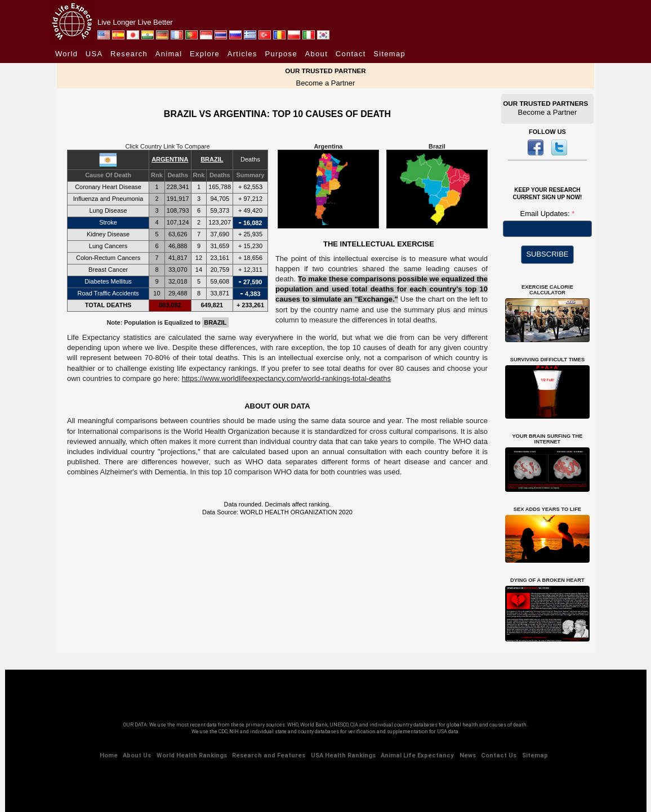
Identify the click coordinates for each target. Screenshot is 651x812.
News (468, 755)
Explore (205, 54)
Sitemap (389, 54)
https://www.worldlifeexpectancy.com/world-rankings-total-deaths (286, 378)
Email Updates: (546, 214)
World (66, 54)
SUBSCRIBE (547, 254)
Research (129, 54)
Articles (242, 54)
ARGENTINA (170, 159)
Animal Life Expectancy (417, 755)
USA (94, 54)
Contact (351, 54)
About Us (137, 755)
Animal (169, 54)
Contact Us (499, 755)
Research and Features (269, 755)
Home (109, 755)
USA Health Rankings (343, 755)
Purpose (281, 54)
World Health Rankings (192, 755)
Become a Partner (326, 83)
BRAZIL (212, 159)
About (316, 54)
